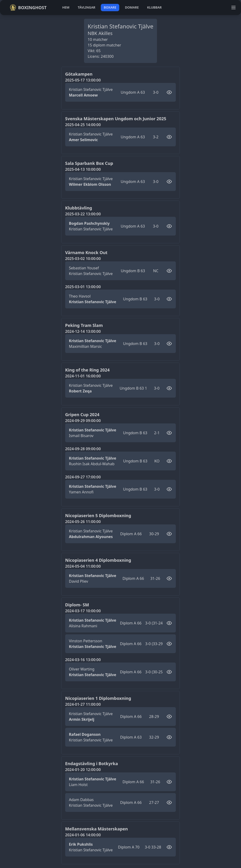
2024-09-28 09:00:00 (83, 449)
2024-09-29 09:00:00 (83, 421)
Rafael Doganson (85, 734)
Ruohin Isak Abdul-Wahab (92, 464)
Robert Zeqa (80, 391)
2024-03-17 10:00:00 (83, 611)
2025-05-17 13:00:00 (83, 80)
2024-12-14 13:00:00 (83, 331)
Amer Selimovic (83, 140)
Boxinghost (28, 8)
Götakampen (79, 74)
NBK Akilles (100, 33)
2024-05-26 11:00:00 (83, 522)
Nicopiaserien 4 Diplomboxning (98, 560)
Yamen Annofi (81, 492)
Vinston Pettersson (86, 641)
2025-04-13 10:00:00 (83, 169)
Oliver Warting (82, 669)
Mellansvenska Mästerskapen (97, 829)
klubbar (154, 7)
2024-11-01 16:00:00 (83, 376)
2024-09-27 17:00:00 (83, 477)
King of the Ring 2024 (87, 370)
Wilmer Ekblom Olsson (90, 184)
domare (132, 7)
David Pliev (79, 581)
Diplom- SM (77, 605)
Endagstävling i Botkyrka (92, 763)
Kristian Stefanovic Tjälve (91, 89)
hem (66, 7)
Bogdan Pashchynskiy (89, 223)
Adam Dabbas (81, 800)
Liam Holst (78, 785)
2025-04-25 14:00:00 (83, 125)
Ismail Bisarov (81, 436)
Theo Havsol (80, 296)
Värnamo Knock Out (86, 252)
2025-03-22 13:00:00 (83, 214)
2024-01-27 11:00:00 (83, 704)
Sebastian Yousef (84, 268)
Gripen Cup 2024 (82, 415)
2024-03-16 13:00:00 (83, 660)
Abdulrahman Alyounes (91, 537)
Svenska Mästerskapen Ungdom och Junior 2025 (116, 119)
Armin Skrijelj (82, 719)
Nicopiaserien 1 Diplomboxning (98, 698)
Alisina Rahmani (83, 626)
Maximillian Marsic (85, 346)
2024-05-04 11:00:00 (83, 566)
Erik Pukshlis (81, 844)
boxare (110, 7)
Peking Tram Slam (84, 325)
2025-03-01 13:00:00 (83, 287)
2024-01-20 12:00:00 (83, 770)
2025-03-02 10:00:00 (83, 259)
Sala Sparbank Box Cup (89, 163)
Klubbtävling (79, 208)
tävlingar (86, 7)
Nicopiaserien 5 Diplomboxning (98, 515)
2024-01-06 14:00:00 (83, 835)
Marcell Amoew (83, 95)
